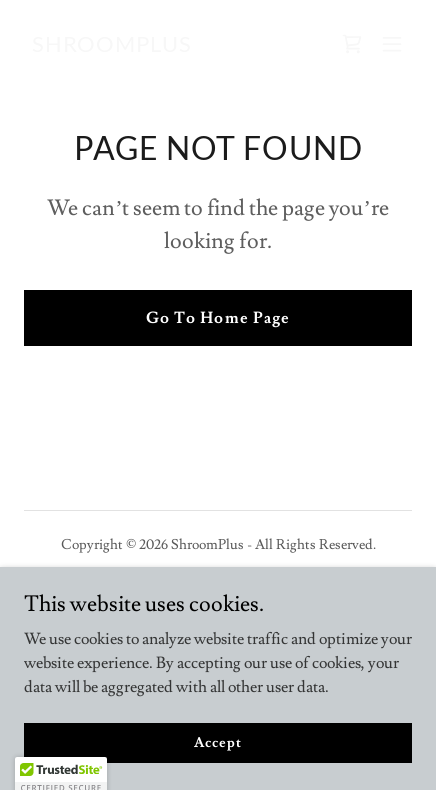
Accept (217, 770)
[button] (392, 44)
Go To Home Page (217, 318)
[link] (112, 47)
